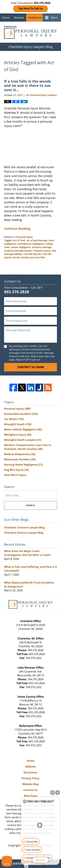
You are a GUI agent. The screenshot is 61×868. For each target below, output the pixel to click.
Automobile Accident (21, 414)
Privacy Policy (30, 778)
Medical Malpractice (20, 454)
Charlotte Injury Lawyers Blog (30, 32)
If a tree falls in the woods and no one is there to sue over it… (27, 85)
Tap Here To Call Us (30, 8)
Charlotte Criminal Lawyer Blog (24, 527)
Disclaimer (30, 772)
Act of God (19, 240)
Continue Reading (17, 229)
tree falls (40, 257)
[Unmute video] (40, 825)
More (54, 18)
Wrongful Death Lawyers (23, 440)
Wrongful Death (18, 424)
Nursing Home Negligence (23, 465)
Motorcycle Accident (20, 459)
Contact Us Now (30, 367)
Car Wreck (14, 419)
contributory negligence (31, 244)
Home (6, 18)
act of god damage (37, 240)
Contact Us (35, 18)
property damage (42, 247)
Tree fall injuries (32, 254)
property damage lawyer (18, 251)
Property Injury (42, 251)
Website (19, 18)
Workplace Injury (18, 435)
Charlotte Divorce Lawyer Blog (24, 533)
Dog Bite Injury (16, 470)
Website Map (31, 784)
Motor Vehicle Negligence (23, 429)
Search (30, 505)
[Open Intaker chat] (26, 866)
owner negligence (21, 247)
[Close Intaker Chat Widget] (58, 793)
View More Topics (15, 475)
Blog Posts (31, 796)
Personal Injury (24, 237)
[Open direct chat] (53, 793)
